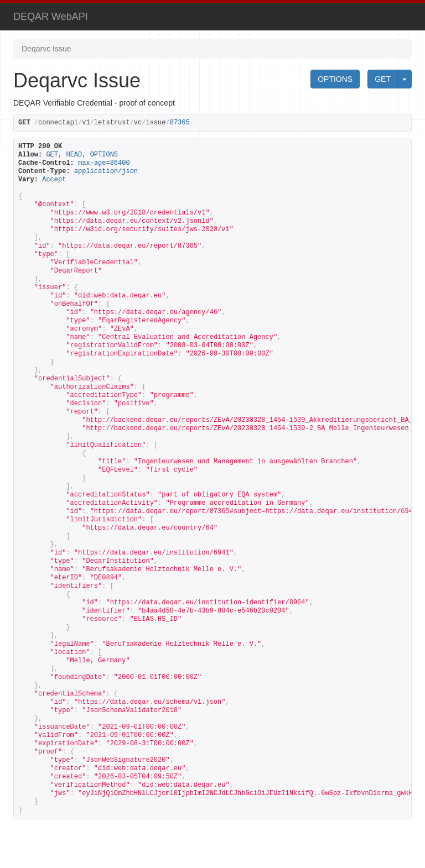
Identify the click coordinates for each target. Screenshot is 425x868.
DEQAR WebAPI (51, 17)
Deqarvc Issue (46, 49)
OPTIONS (335, 79)
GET (383, 79)
